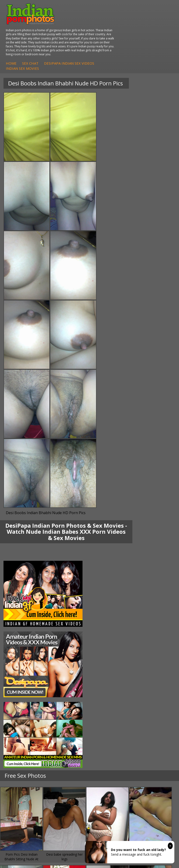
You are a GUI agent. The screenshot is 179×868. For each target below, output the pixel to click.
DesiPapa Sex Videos (25, 610)
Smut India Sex (110, 666)
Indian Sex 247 (21, 666)
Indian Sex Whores (113, 615)
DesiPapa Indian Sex (114, 573)
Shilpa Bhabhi (20, 596)
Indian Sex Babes (112, 629)
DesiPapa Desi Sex (113, 587)
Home (86, 41)
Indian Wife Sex (111, 661)
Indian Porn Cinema (114, 610)
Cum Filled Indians (23, 657)
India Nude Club (21, 661)
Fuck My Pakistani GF (115, 596)
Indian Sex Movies (97, 46)
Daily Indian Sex (111, 657)
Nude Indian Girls (112, 633)
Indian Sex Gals (110, 624)
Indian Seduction (112, 619)
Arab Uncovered (22, 633)
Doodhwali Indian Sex (115, 652)
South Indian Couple (25, 591)
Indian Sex (107, 582)
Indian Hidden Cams (25, 615)
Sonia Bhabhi (19, 577)
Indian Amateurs (22, 624)
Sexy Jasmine (19, 582)
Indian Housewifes (113, 591)
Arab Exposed (109, 577)
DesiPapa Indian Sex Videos (144, 41)
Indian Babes (19, 629)
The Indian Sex (110, 647)
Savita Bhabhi (20, 587)
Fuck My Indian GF (23, 619)
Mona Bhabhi (20, 573)
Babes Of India (21, 652)
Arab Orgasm (20, 647)
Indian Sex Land (21, 671)
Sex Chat (105, 41)
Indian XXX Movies (113, 671)
